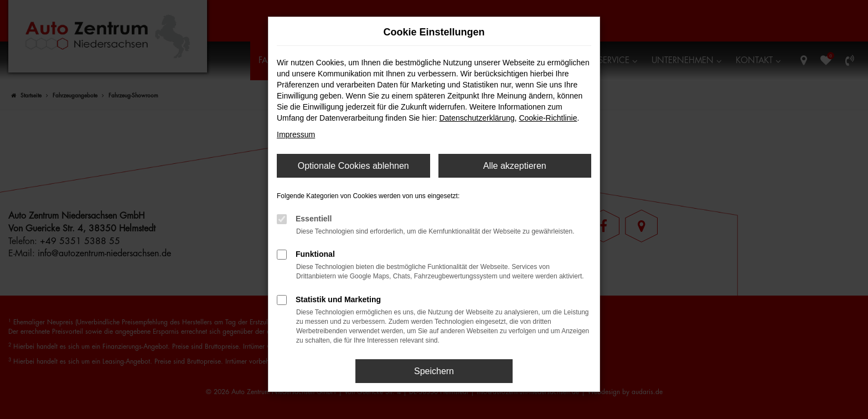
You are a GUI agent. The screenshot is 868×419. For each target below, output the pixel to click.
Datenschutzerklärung (477, 118)
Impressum (296, 135)
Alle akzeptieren (515, 166)
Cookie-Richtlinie (548, 118)
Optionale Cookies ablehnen (353, 166)
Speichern (434, 371)
